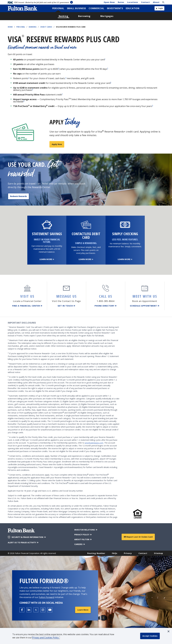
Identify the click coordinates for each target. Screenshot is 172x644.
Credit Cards (46, 27)
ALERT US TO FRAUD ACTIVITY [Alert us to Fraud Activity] (23, 542)
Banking (33, 27)
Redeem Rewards (18, 196)
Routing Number (96, 553)
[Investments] (115, 8)
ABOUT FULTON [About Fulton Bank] (83, 539)
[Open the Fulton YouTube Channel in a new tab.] (50, 610)
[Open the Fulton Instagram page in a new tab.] (43, 610)
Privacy (128, 553)
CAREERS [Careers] (80, 544)
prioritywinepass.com (94, 443)
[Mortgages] (107, 16)
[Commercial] (96, 8)
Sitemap (158, 553)
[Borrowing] (84, 16)
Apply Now (57, 144)
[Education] (133, 8)
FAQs (115, 553)
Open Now (109, 2)
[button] (169, 631)
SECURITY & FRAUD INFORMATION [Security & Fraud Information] (29, 537)
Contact (145, 2)
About (156, 2)
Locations (133, 2)
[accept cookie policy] (150, 636)
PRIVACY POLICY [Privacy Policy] (83, 535)
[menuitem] (58, 8)
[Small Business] (77, 8)
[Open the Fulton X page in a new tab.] (36, 610)
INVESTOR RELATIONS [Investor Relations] (86, 530)
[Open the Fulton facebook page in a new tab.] (22, 610)
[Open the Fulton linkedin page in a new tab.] (29, 610)
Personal (21, 27)
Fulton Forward (46, 597)
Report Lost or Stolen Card (138, 537)
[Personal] (58, 8)
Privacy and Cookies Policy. (46, 638)
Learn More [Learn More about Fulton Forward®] (83, 610)
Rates (121, 2)
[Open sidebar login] (159, 8)
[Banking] (63, 16)
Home (10, 27)
